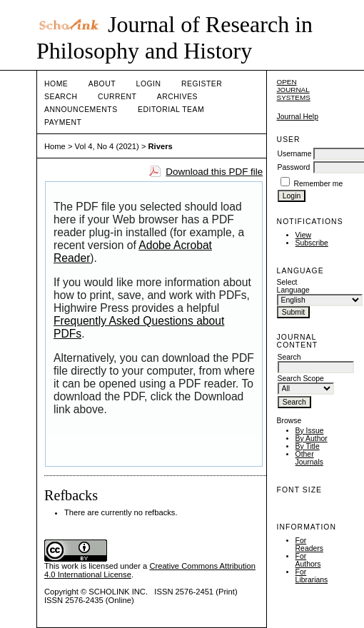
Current (117, 97)
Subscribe (312, 243)
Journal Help (298, 117)
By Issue (310, 431)
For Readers (309, 545)
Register (202, 84)
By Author (312, 439)
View (303, 235)
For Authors (308, 560)
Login (149, 84)
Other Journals (309, 458)
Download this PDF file (214, 172)
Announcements (81, 110)
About (102, 84)
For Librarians (312, 576)
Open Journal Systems (294, 90)
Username (295, 154)
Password (294, 167)
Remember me (319, 184)
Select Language (293, 286)
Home (56, 84)
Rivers (161, 146)
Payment (63, 122)
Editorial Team (171, 110)
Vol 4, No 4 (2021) (107, 146)
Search (61, 97)
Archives (177, 97)
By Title (308, 446)
